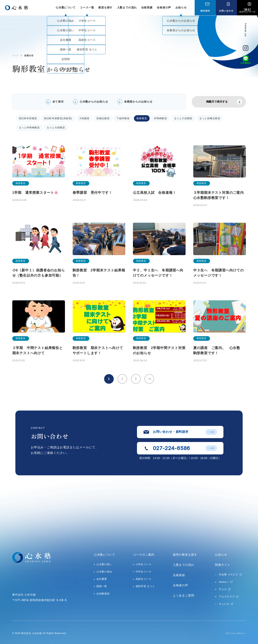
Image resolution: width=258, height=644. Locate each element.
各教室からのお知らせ (138, 102)
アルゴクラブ (227, 597)
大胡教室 (84, 118)
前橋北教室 (103, 118)
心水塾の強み (104, 572)
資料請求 (205, 11)
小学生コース (144, 564)
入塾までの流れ (127, 7)
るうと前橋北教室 (210, 118)
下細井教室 (123, 118)
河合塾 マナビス (229, 575)
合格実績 (147, 7)
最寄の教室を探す (185, 555)
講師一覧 (102, 586)
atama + (224, 582)
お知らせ (181, 7)
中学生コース (144, 572)
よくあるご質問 (184, 595)
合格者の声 (164, 7)
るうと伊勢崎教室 (29, 128)
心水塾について (105, 555)
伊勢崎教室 (160, 118)
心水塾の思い (104, 564)
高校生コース (144, 579)
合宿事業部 (103, 594)
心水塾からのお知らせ (94, 102)
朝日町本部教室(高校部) (58, 118)
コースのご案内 (144, 555)
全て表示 (58, 102)
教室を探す (105, 7)
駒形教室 (142, 118)
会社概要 (102, 579)
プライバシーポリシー (234, 633)
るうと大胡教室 (56, 128)
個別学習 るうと (145, 586)
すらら (223, 589)
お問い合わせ (226, 11)
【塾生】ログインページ (248, 10)
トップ (15, 55)
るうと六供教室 (183, 118)
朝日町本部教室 (28, 118)
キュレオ (224, 604)
